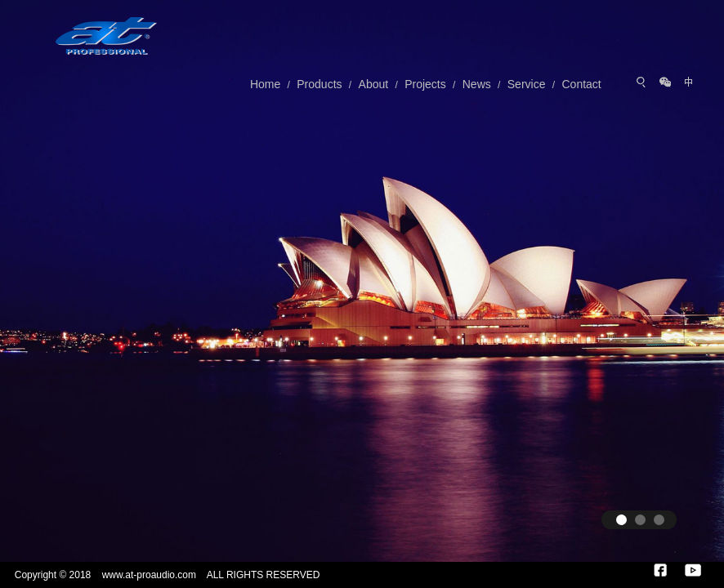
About (374, 84)
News (477, 84)
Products (319, 84)
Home (265, 84)
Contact (581, 84)
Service (527, 84)
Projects (425, 84)
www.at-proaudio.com (149, 575)
